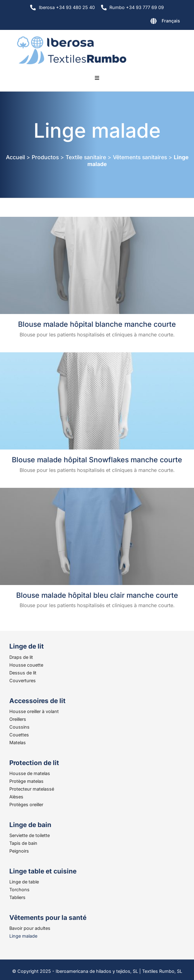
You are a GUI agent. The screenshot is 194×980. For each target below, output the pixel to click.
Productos (45, 157)
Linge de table (24, 882)
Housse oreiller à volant (34, 711)
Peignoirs (19, 851)
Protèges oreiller (26, 804)
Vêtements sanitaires (140, 157)
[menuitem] (149, 22)
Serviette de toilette (30, 835)
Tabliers (17, 897)
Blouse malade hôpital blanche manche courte (97, 324)
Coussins (19, 727)
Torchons (19, 890)
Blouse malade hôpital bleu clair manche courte (97, 595)
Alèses (16, 797)
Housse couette (26, 665)
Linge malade (23, 936)
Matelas (18, 742)
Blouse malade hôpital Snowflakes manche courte (97, 460)
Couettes (19, 735)
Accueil (15, 157)
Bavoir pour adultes (30, 928)
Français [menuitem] (171, 21)
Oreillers (18, 719)
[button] (97, 78)
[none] (149, 22)
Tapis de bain (23, 843)
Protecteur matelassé (32, 789)
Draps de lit (21, 657)
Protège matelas (26, 781)
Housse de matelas (30, 773)
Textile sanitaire (86, 157)
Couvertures (23, 680)
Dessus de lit (23, 673)
